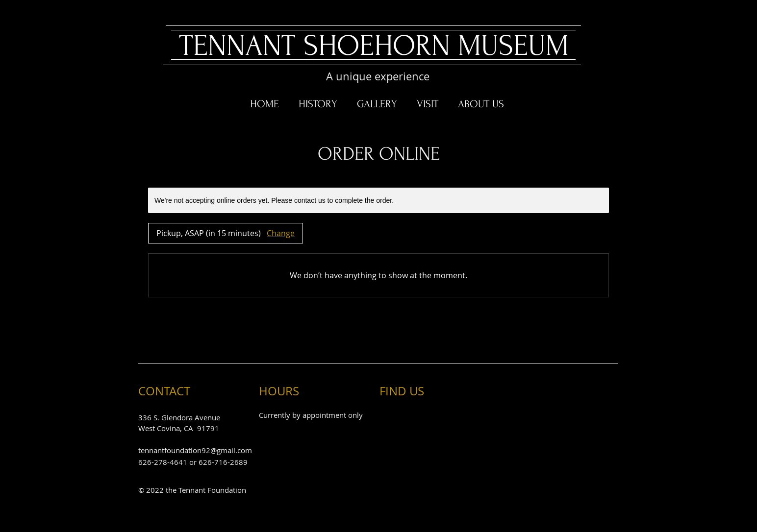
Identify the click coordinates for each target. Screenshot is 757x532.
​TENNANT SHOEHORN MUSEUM (374, 46)
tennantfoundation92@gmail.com (195, 450)
